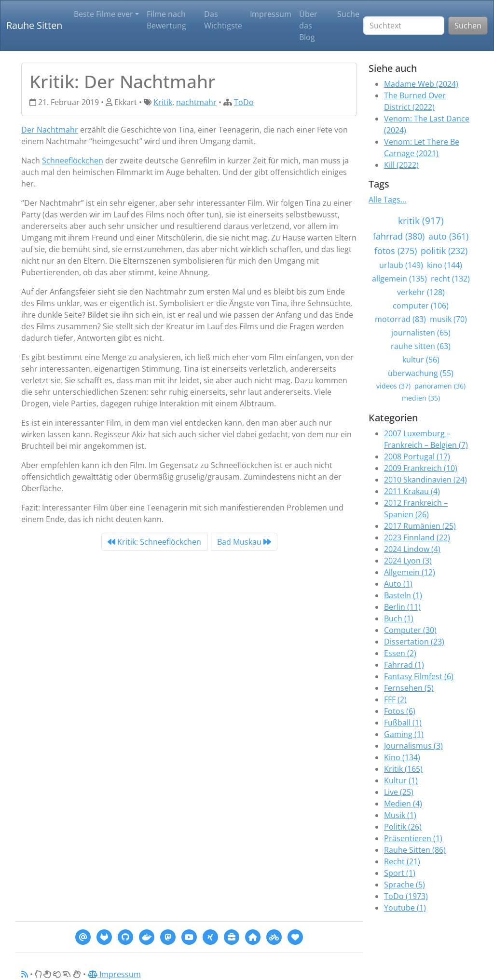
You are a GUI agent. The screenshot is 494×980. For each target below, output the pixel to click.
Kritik (163, 102)
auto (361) (448, 236)
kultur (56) (421, 360)
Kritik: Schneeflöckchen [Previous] (154, 542)
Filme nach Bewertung (166, 20)
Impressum (271, 14)
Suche (348, 14)
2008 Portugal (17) (417, 456)
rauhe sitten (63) (421, 346)
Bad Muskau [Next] (244, 542)
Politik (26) (403, 827)
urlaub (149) (401, 265)
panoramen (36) (440, 386)
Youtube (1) (405, 908)
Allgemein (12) (410, 572)
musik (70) (448, 319)
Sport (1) (400, 873)
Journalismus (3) (413, 746)
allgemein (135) (399, 279)
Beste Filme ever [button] (103, 14)
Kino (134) (402, 757)
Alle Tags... (387, 200)
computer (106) (421, 306)
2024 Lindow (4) (412, 549)
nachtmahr (196, 102)
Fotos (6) (400, 711)
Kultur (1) (401, 780)
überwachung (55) (421, 373)
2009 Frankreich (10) (421, 468)
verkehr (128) (421, 292)
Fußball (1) (403, 723)
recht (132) (450, 279)
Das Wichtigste (223, 20)
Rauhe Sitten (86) (415, 850)
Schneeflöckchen (73, 161)
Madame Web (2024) (421, 84)
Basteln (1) (403, 595)
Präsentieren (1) (413, 838)
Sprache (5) (405, 885)
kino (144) (445, 265)
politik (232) (444, 251)
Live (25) (399, 792)
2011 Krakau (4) (412, 491)
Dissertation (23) (414, 642)
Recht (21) (402, 861)
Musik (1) (400, 815)
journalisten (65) (421, 333)
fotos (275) (396, 251)
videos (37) (393, 386)
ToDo (244, 102)
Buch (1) (399, 618)
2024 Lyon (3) (408, 561)
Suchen (468, 26)
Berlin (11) (402, 607)
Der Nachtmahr (50, 130)
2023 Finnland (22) (417, 537)
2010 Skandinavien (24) (425, 480)
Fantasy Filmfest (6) (419, 676)
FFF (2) (395, 699)
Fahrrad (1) (404, 665)
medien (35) (421, 398)
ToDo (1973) (406, 896)
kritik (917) (421, 221)
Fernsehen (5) (409, 688)
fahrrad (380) (399, 236)
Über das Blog (308, 26)
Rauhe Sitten (34, 25)
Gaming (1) (404, 734)
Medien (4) (403, 804)
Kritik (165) (403, 769)
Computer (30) (410, 630)
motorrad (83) (400, 319)
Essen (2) (400, 653)
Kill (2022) (401, 165)
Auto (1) (398, 584)
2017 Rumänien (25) (420, 526)
